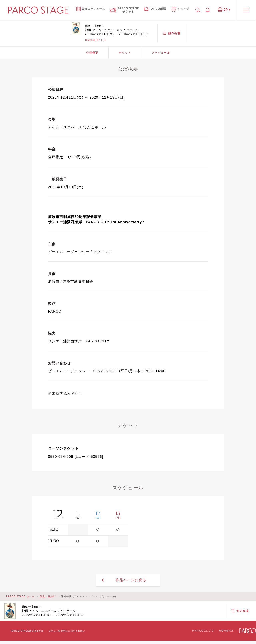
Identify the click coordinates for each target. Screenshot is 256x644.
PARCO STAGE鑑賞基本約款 (27, 631)
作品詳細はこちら (96, 40)
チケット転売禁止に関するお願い (67, 631)
